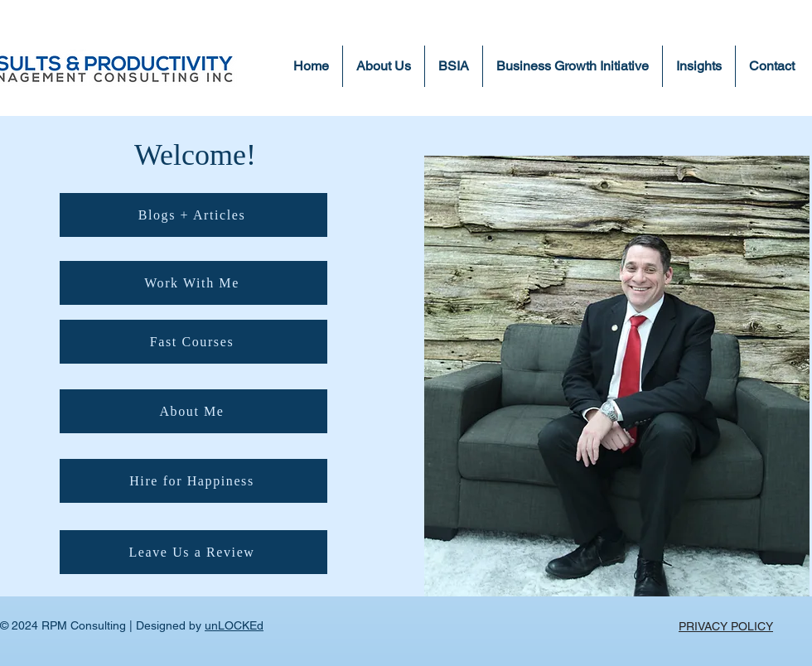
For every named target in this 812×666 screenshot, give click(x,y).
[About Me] (193, 411)
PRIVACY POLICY (726, 626)
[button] (699, 66)
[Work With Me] (193, 283)
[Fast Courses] (193, 342)
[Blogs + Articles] (193, 215)
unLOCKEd (234, 625)
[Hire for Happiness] (193, 481)
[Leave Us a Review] (193, 552)
